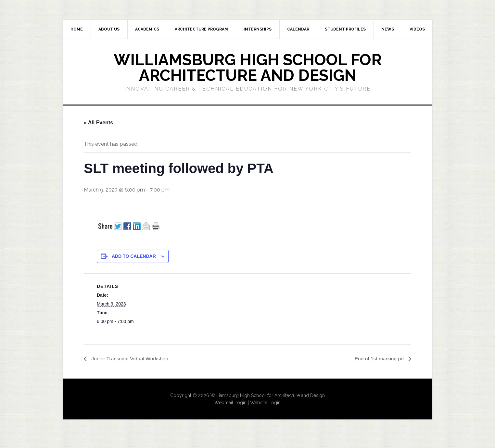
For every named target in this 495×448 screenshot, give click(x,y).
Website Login (265, 403)
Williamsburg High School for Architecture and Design (248, 68)
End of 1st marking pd (379, 359)
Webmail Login (230, 403)
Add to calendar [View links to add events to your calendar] (134, 256)
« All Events (98, 123)
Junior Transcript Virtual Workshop (130, 359)
